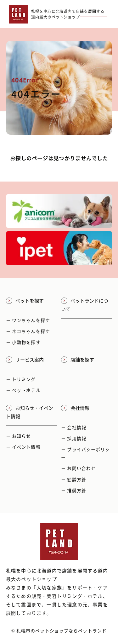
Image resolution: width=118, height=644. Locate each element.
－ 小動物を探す (23, 342)
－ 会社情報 (74, 427)
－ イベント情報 (23, 447)
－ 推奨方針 (74, 490)
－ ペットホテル (23, 390)
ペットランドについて (85, 305)
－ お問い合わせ (78, 468)
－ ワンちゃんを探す (28, 320)
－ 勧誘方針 (74, 479)
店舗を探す (78, 360)
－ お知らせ (19, 436)
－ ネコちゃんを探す (28, 331)
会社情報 (75, 408)
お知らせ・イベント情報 (30, 412)
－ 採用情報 (74, 438)
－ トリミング (21, 379)
